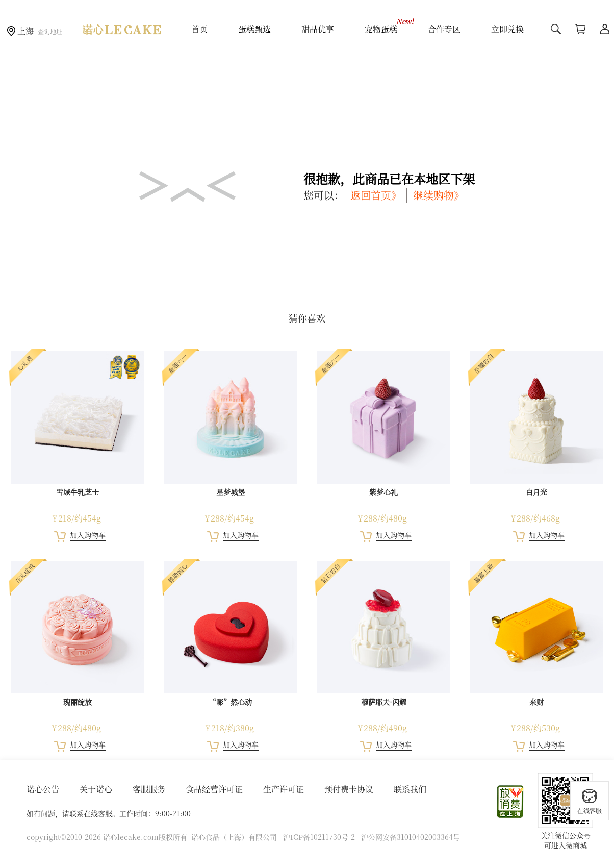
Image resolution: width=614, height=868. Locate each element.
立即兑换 (507, 29)
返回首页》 (376, 195)
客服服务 (149, 789)
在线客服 (590, 801)
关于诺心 (96, 789)
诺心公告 (43, 789)
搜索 (556, 29)
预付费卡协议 (349, 789)
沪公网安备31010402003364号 (411, 837)
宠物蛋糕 (381, 29)
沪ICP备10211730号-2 (319, 837)
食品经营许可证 (214, 789)
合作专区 (444, 29)
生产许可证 (284, 789)
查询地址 (50, 31)
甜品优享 (318, 29)
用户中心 (605, 29)
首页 (199, 29)
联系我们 (410, 789)
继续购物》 (439, 195)
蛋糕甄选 (254, 29)
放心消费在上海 (511, 802)
